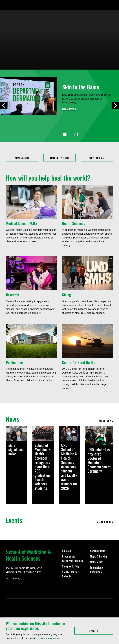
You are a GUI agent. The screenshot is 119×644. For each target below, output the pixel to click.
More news (106, 421)
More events (105, 522)
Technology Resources (97, 570)
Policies (66, 551)
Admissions (22, 158)
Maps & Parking (99, 556)
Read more (69, 109)
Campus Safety (71, 566)
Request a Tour (60, 158)
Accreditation (98, 551)
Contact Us (97, 158)
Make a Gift (96, 562)
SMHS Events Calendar (69, 574)
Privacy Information (49, 638)
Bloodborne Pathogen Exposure (73, 558)
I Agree (101, 631)
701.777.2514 (13, 578)
